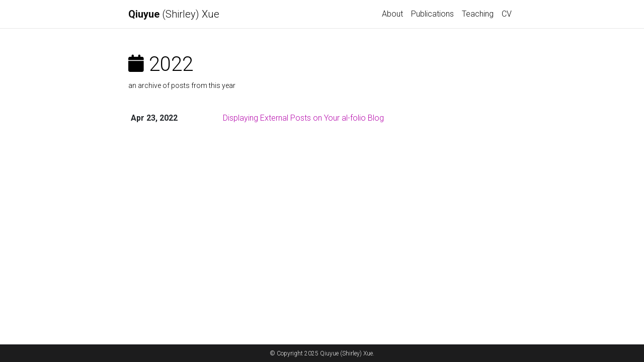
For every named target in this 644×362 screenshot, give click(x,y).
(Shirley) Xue (174, 14)
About (392, 14)
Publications (432, 14)
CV (507, 14)
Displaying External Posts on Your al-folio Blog (303, 118)
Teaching (478, 14)
